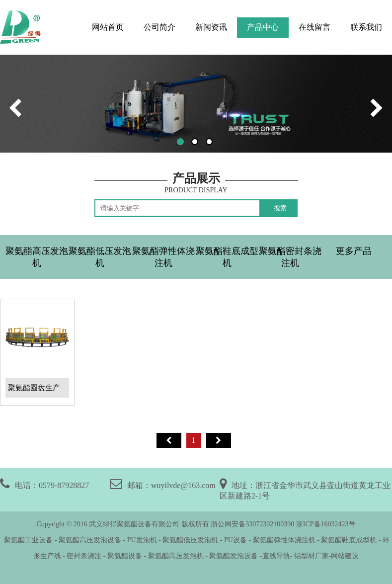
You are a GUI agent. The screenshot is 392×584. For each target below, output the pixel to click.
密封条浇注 (84, 556)
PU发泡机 (142, 540)
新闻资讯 (211, 27)
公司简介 (159, 27)
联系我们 (366, 27)
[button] (180, 142)
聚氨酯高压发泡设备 (90, 540)
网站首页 (108, 27)
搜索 (280, 208)
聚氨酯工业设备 (28, 540)
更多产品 (354, 251)
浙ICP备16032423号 (326, 524)
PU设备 (235, 540)
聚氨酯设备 (125, 556)
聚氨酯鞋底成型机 (227, 257)
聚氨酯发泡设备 (235, 556)
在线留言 (314, 27)
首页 (169, 440)
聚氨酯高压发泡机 (37, 257)
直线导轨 (276, 556)
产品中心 (263, 27)
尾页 (219, 440)
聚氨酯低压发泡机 (100, 257)
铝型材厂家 (311, 556)
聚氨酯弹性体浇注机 (163, 257)
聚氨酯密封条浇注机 (290, 257)
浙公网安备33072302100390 (252, 524)
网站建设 (345, 556)
